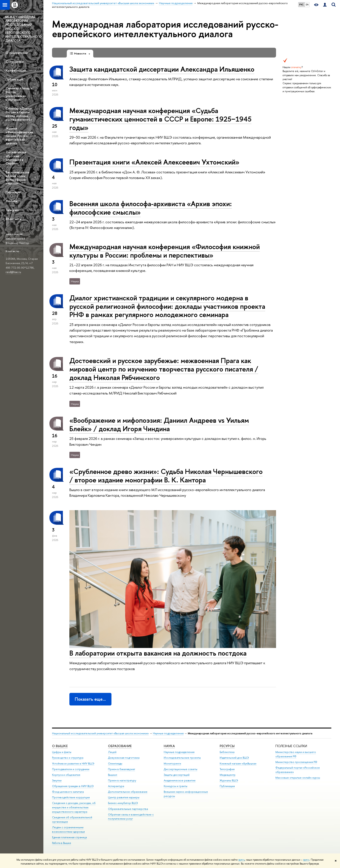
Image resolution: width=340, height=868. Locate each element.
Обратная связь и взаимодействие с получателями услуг (131, 817)
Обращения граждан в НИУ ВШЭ (73, 786)
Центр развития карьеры (124, 797)
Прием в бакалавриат (122, 769)
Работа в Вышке (62, 843)
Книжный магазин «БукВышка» (238, 764)
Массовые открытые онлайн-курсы (298, 778)
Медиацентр (228, 775)
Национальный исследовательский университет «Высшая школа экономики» (100, 733)
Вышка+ (113, 775)
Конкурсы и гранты (176, 786)
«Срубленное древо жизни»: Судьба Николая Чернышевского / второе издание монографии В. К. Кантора (166, 476)
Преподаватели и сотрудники (71, 769)
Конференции (16, 70)
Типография (227, 769)
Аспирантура (116, 786)
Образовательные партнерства (128, 809)
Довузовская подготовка (124, 758)
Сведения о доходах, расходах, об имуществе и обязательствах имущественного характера (74, 807)
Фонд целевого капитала (68, 792)
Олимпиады (115, 764)
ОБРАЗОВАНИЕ (120, 746)
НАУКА (169, 746)
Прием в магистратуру (122, 780)
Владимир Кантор (17, 243)
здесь (241, 860)
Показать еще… (90, 699)
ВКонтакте (14, 219)
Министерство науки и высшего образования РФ (296, 754)
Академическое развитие (180, 780)
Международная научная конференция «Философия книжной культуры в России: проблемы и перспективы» (165, 251)
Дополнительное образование (128, 792)
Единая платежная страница (69, 837)
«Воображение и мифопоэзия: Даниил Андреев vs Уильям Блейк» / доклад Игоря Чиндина (159, 424)
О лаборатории (17, 53)
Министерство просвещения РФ (296, 762)
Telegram (12, 210)
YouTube (12, 201)
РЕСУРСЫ (227, 746)
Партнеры (13, 192)
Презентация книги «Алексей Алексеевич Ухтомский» (154, 162)
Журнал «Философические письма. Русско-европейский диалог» (19, 136)
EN (307, 5)
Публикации (15, 79)
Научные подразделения (168, 733)
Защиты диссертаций (177, 775)
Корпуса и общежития (66, 775)
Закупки (57, 780)
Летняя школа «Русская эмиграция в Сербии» (16, 158)
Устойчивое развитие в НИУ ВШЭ (73, 764)
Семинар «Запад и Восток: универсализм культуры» (19, 94)
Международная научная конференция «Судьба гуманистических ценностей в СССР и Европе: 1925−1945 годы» (160, 119)
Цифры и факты (62, 752)
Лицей (112, 752)
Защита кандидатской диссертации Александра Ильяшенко (162, 69)
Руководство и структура (68, 758)
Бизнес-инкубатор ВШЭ (123, 803)
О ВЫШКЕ (60, 746)
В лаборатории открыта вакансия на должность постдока (158, 653)
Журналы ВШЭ (229, 780)
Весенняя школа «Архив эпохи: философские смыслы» (17, 178)
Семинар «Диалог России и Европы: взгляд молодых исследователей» (19, 114)
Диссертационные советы (181, 769)
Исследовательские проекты (182, 758)
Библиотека (227, 752)
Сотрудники (15, 62)
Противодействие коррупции (71, 797)
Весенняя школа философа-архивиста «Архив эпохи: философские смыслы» (151, 208)
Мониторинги (172, 764)
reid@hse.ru (13, 272)
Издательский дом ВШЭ (234, 758)
